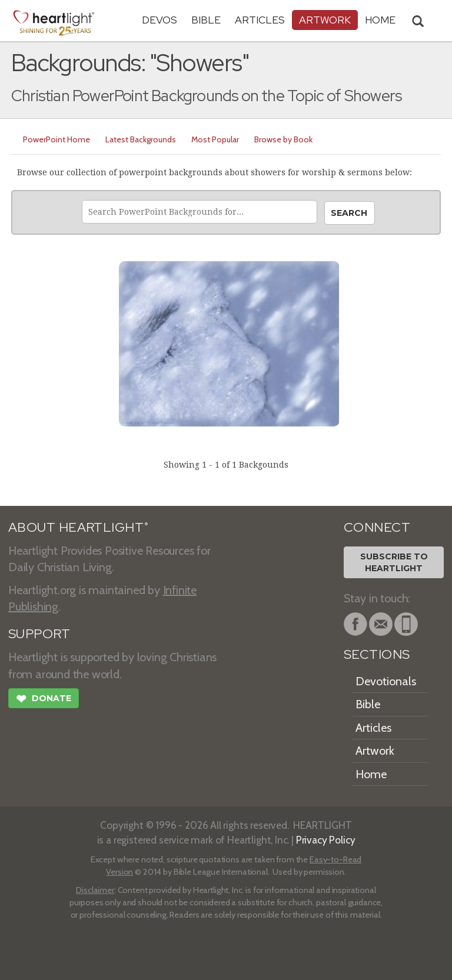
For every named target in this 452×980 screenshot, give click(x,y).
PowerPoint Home (56, 139)
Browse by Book (283, 139)
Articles (260, 20)
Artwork (325, 20)
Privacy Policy (326, 840)
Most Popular (215, 139)
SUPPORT (39, 634)
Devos (159, 20)
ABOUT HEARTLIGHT (78, 527)
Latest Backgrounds (141, 139)
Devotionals (386, 681)
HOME (380, 20)
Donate (44, 700)
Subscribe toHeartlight (394, 562)
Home (371, 774)
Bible (206, 20)
